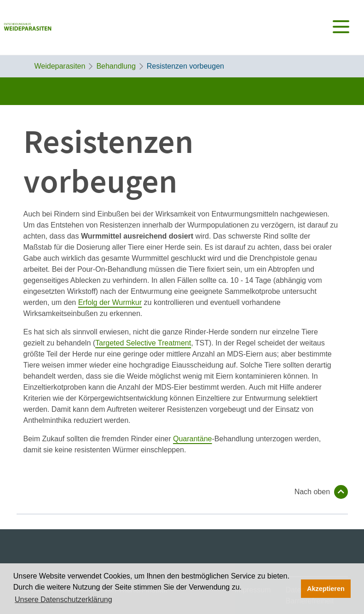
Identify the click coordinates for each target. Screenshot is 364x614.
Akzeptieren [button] (326, 589)
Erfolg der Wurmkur (110, 302)
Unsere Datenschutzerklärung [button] (64, 599)
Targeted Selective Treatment (143, 343)
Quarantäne (193, 439)
